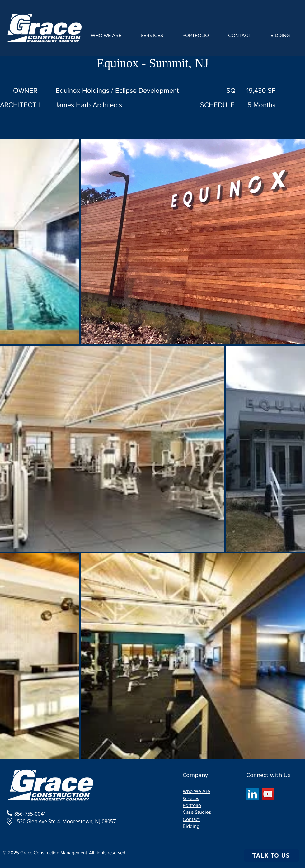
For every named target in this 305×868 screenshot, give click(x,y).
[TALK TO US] (272, 856)
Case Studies (197, 812)
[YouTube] (268, 794)
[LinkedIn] (253, 794)
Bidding (191, 826)
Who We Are (196, 791)
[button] (157, 33)
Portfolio (192, 805)
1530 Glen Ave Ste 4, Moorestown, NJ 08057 (61, 821)
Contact (191, 819)
